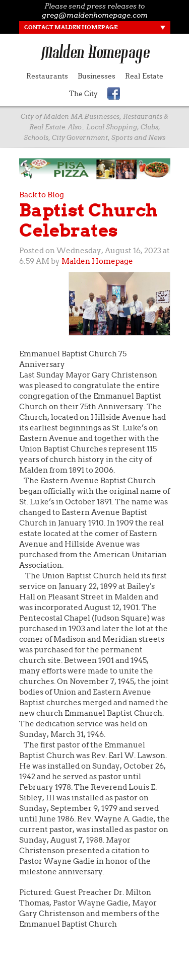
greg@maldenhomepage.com (95, 15)
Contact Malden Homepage (71, 27)
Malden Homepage (97, 261)
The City (83, 94)
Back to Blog (42, 195)
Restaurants (47, 76)
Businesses (97, 76)
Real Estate (144, 76)
